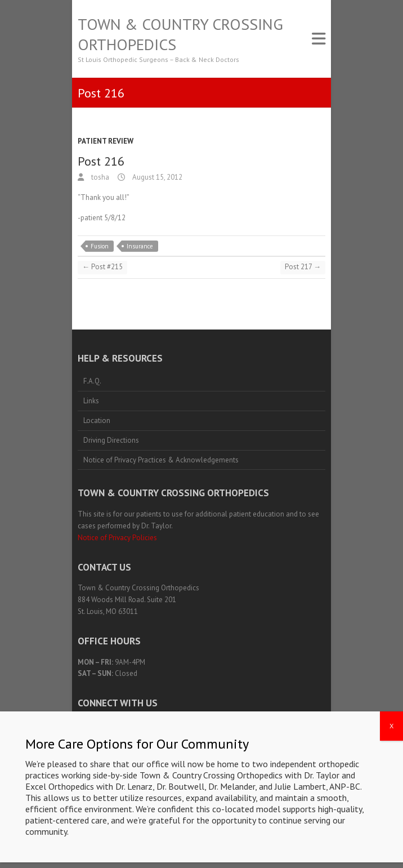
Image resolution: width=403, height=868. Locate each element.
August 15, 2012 (156, 177)
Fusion (100, 246)
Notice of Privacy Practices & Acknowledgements (161, 460)
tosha (99, 177)
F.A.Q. (92, 381)
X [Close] (391, 785)
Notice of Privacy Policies (117, 538)
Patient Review (106, 141)
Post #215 (102, 267)
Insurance (140, 246)
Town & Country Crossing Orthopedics (180, 34)
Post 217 (303, 267)
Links (91, 401)
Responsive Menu (319, 39)
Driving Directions (111, 440)
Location (97, 420)
